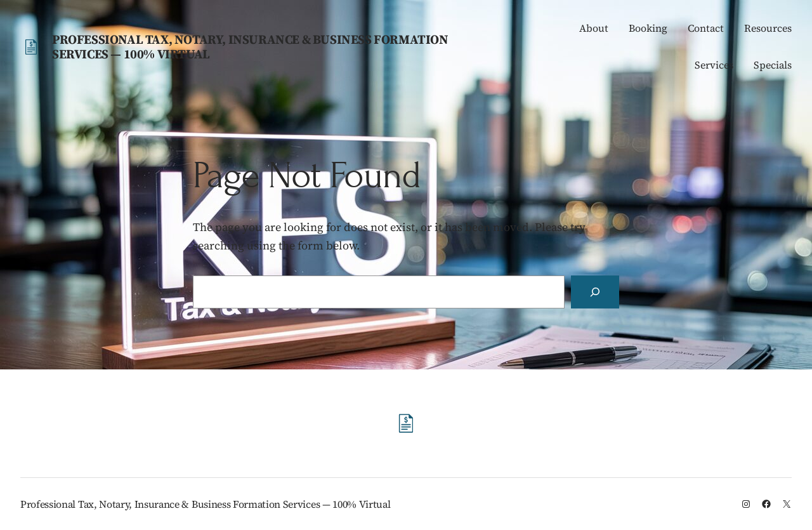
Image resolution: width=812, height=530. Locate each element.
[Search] (595, 292)
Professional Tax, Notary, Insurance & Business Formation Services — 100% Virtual (250, 47)
